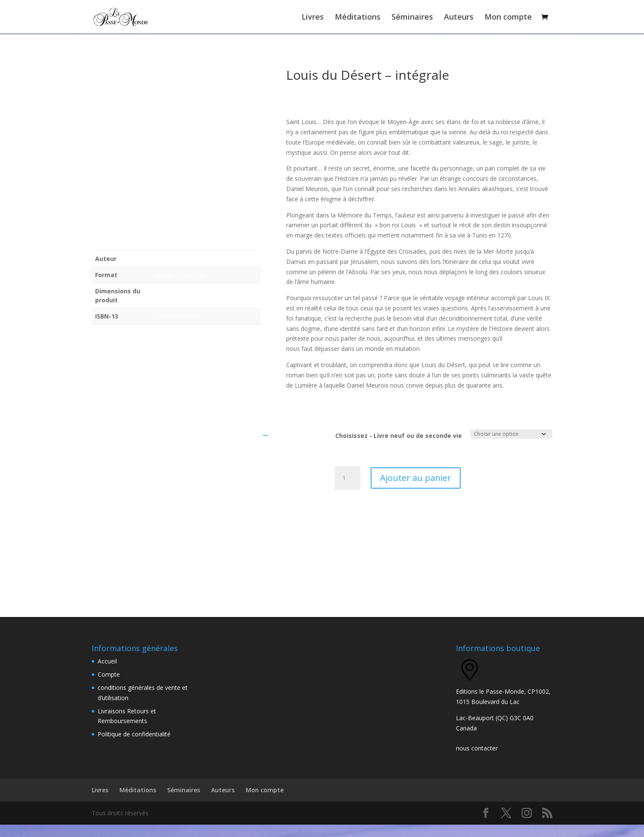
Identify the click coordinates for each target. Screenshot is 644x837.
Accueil (107, 674)
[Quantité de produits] (348, 490)
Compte (109, 687)
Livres (313, 18)
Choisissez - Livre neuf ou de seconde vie (399, 448)
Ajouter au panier (416, 490)
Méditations (358, 18)
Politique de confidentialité (134, 747)
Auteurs (459, 18)
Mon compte (508, 18)
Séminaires (412, 18)
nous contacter (477, 761)
